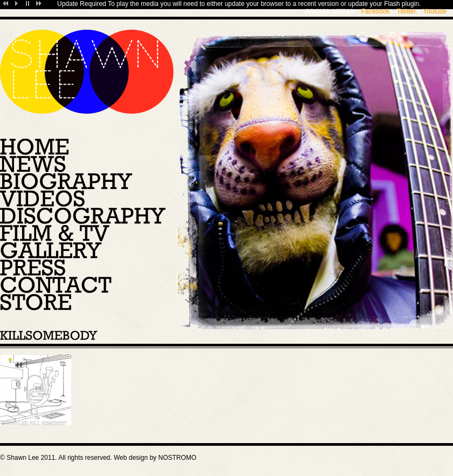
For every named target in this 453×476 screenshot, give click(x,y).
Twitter (406, 11)
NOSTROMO (177, 458)
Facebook (376, 11)
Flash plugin (401, 4)
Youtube (435, 11)
